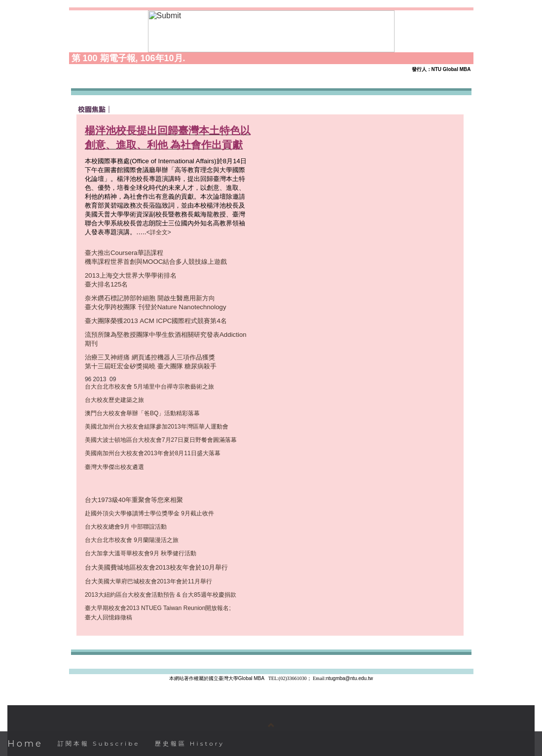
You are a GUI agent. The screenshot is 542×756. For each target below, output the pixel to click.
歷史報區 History (190, 743)
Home (25, 744)
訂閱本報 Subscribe (99, 743)
